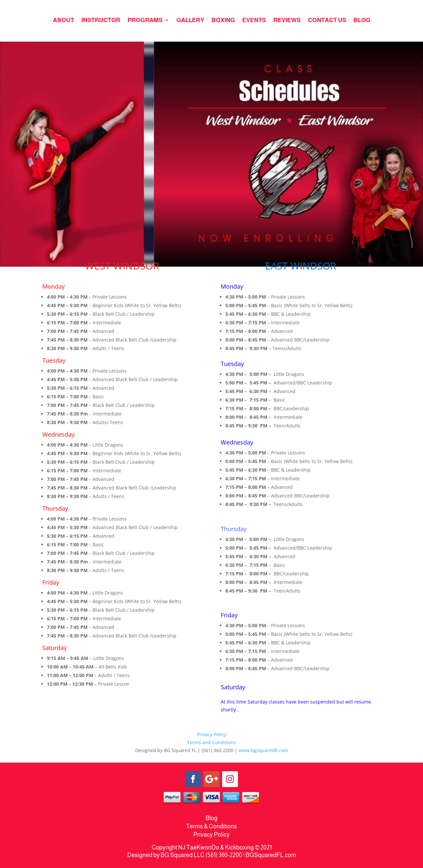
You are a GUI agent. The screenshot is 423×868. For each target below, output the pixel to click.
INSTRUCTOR (101, 21)
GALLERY (190, 21)
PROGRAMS (145, 21)
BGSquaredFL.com (271, 855)
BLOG (362, 21)
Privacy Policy (212, 734)
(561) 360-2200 (224, 855)
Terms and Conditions (211, 742)
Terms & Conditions (211, 826)
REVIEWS (287, 21)
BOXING (223, 21)
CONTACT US (327, 21)
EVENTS (254, 21)
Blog (211, 818)
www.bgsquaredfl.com (263, 750)
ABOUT (63, 21)
